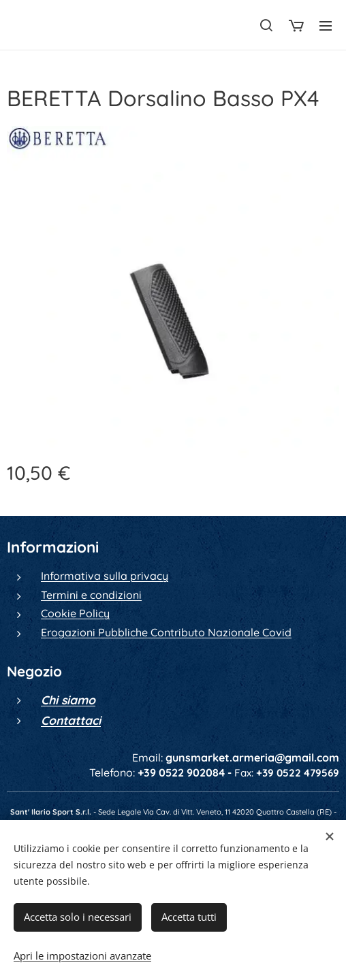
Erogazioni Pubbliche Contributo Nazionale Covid (166, 632)
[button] (266, 25)
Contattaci (71, 720)
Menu (326, 26)
